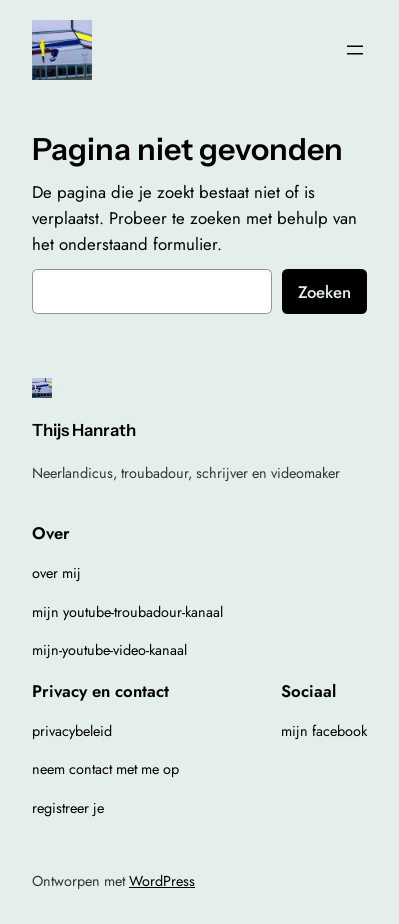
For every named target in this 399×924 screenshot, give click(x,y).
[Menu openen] (355, 50)
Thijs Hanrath (84, 430)
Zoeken (324, 292)
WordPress (162, 881)
